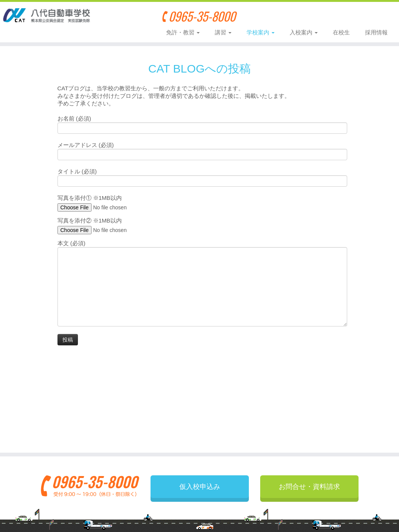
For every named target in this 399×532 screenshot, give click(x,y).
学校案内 (261, 32)
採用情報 (376, 32)
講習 (223, 32)
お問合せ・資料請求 (354, 16)
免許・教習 (183, 32)
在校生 (341, 32)
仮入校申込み (288, 16)
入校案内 (304, 32)
